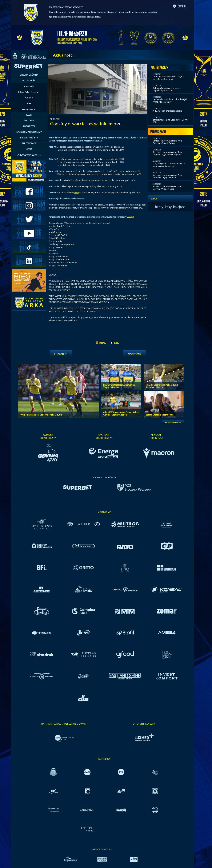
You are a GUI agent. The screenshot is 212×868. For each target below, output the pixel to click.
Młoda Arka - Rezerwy (29, 92)
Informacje (29, 86)
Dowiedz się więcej (59, 12)
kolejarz (179, 207)
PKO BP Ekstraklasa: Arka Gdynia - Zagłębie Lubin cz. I (163, 386)
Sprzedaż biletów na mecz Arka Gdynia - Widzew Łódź (167, 188)
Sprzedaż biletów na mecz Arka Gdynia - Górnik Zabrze (167, 142)
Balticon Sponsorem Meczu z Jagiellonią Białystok (167, 89)
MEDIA (29, 149)
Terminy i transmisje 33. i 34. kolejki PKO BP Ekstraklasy (170, 101)
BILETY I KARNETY (29, 138)
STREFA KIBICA (29, 143)
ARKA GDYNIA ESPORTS (29, 155)
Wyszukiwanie (29, 109)
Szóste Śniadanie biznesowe (160, 415)
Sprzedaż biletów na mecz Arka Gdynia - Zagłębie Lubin (167, 176)
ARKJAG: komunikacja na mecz (167, 111)
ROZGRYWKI (29, 126)
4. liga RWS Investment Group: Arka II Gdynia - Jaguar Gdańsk (121, 413)
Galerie (29, 98)
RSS (29, 103)
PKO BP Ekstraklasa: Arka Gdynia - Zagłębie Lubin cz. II (120, 386)
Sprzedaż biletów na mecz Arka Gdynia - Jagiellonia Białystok (167, 153)
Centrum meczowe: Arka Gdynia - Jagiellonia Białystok (169, 78)
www (76, 192)
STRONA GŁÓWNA (29, 75)
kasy (168, 207)
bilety (159, 207)
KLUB (29, 115)
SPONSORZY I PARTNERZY (29, 132)
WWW (130, 217)
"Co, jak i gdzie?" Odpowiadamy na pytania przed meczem (169, 165)
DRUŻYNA (29, 120)
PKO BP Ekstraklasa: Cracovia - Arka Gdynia (41, 415)
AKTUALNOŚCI (29, 80)
